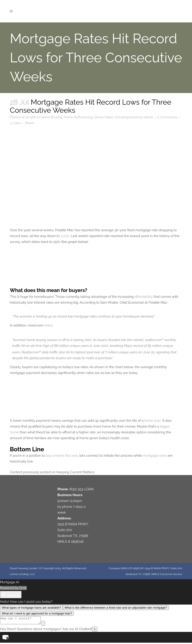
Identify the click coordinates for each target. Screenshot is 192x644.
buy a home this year (62, 456)
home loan (153, 421)
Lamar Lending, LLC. (23, 574)
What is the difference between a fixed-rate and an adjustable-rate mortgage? (116, 608)
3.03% (65, 236)
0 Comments (167, 117)
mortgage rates (155, 456)
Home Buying (51, 117)
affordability (144, 297)
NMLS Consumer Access (167, 574)
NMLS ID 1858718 (132, 568)
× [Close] (95, 630)
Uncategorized (126, 117)
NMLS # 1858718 (70, 542)
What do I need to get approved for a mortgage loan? (37, 613)
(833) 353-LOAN (81, 489)
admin (148, 117)
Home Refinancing (78, 117)
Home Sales (104, 117)
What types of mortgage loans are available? (31, 608)
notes (48, 325)
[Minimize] (11, 595)
